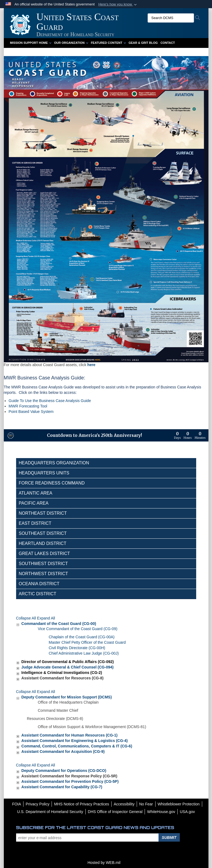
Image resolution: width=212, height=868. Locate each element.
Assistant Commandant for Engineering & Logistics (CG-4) (74, 741)
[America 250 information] (11, 435)
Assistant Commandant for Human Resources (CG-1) (69, 735)
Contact (168, 43)
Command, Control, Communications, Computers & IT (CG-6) (77, 746)
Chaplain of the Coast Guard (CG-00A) (82, 637)
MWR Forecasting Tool (28, 406)
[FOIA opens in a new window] (17, 804)
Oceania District (39, 584)
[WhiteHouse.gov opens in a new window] (161, 812)
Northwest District (44, 574)
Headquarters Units (44, 473)
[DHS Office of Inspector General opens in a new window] (115, 812)
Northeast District (43, 513)
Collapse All (26, 618)
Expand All (46, 618)
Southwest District (43, 564)
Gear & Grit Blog (143, 43)
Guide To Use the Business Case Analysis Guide (50, 401)
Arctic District (38, 594)
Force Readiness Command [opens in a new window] (52, 483)
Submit (169, 838)
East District (35, 523)
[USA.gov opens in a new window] (187, 812)
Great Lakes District (44, 553)
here (91, 365)
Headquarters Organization (54, 463)
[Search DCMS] (171, 18)
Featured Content (108, 43)
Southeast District (43, 533)
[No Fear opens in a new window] (146, 804)
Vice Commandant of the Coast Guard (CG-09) (78, 629)
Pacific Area (34, 503)
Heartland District (43, 543)
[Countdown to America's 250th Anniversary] (190, 435)
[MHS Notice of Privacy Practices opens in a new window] (82, 804)
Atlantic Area (36, 493)
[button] (118, 4)
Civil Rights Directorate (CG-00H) (77, 648)
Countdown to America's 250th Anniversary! (94, 435)
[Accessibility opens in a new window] (124, 804)
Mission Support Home (31, 43)
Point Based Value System (31, 412)
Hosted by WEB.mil (104, 863)
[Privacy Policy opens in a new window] (38, 804)
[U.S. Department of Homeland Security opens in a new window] (50, 812)
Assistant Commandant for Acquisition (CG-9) (63, 752)
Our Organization (71, 43)
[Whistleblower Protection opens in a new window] (179, 804)
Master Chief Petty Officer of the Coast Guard (87, 642)
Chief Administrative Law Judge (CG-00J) (84, 653)
